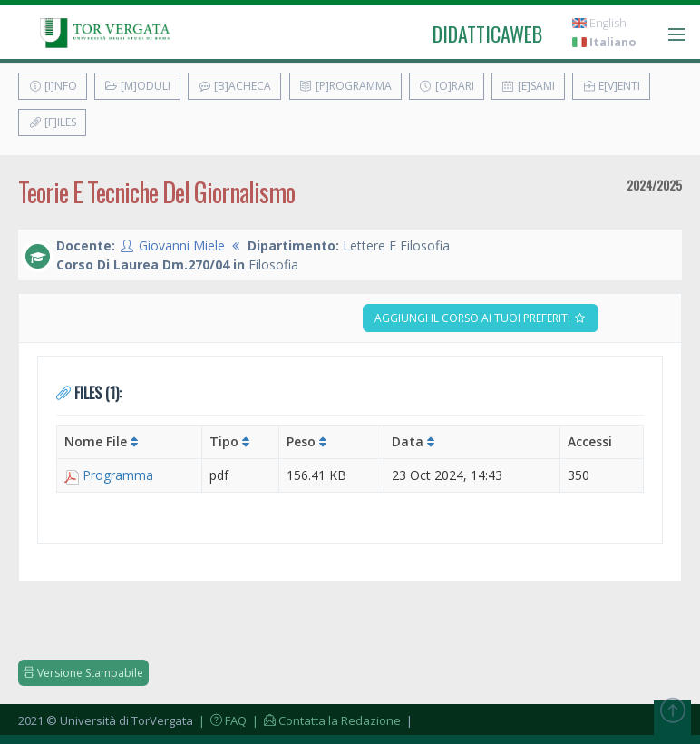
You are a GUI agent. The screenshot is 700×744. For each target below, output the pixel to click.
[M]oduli (137, 86)
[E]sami (528, 86)
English (599, 23)
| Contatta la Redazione (325, 720)
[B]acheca (234, 86)
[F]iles (52, 122)
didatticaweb (487, 34)
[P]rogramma (345, 86)
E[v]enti (611, 86)
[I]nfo (53, 86)
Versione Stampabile (83, 673)
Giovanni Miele (182, 245)
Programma (118, 475)
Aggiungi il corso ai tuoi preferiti (481, 318)
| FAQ (221, 720)
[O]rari (447, 86)
